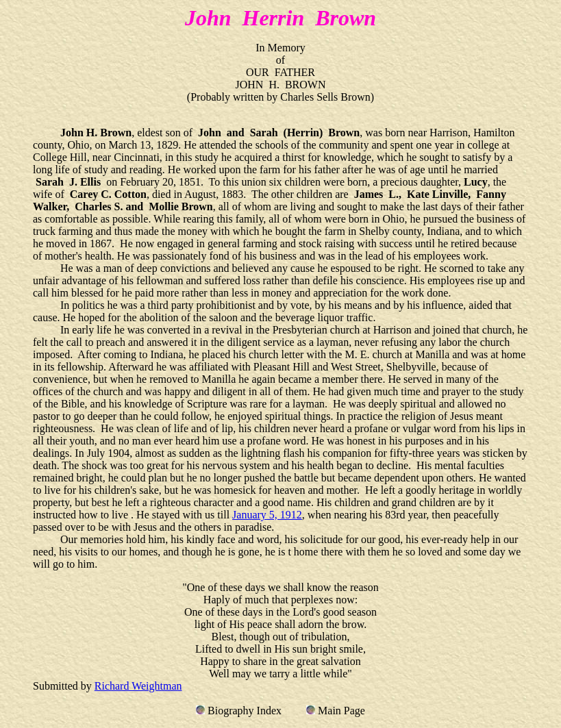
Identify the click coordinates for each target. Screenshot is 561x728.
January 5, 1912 (267, 515)
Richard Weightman (138, 686)
